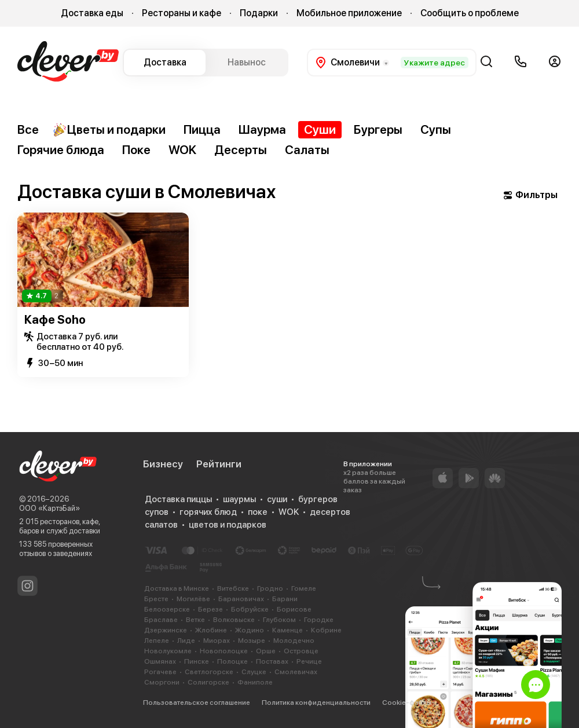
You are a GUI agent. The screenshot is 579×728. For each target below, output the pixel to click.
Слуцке (254, 672)
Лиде (186, 641)
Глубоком (279, 620)
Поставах (272, 661)
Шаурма (262, 129)
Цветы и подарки (109, 130)
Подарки (259, 13)
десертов (330, 512)
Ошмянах (160, 661)
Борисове (294, 609)
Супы (436, 129)
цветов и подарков (228, 525)
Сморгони (162, 682)
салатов (161, 525)
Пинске (197, 661)
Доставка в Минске (177, 588)
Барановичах (241, 599)
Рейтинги (219, 464)
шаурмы (239, 499)
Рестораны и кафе (182, 13)
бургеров (318, 499)
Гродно (270, 588)
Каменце (287, 630)
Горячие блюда (61, 150)
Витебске (233, 588)
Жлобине (211, 630)
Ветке (195, 620)
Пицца (202, 129)
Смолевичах (296, 672)
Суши (320, 129)
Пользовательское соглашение (197, 703)
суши (277, 499)
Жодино (250, 630)
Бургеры (378, 129)
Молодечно (294, 641)
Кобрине (326, 630)
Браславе (161, 620)
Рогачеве (160, 672)
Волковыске (234, 620)
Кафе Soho (55, 320)
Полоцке (232, 661)
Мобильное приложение (349, 13)
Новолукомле (168, 651)
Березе (210, 609)
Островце (301, 651)
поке (258, 512)
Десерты (241, 150)
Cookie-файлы (407, 703)
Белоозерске (167, 609)
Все (28, 129)
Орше (266, 651)
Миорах (217, 641)
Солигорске (208, 682)
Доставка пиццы (178, 499)
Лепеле (157, 641)
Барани (285, 599)
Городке (319, 620)
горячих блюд (208, 512)
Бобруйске (250, 609)
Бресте (156, 599)
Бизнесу (163, 464)
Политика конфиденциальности (316, 703)
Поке (136, 150)
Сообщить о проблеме (470, 13)
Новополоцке (224, 651)
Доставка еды (92, 13)
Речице (309, 661)
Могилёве (193, 599)
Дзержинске (166, 630)
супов (157, 512)
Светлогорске (209, 672)
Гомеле (304, 588)
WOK (182, 150)
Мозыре (252, 641)
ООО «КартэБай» (50, 508)
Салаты (307, 150)
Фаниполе (255, 682)
